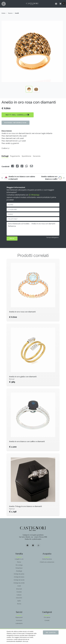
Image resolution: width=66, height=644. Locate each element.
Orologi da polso (19, 574)
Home (3, 13)
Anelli (19, 586)
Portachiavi (19, 568)
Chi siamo (47, 617)
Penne (19, 562)
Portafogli (19, 571)
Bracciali (19, 589)
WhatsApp (34, 195)
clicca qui (25, 641)
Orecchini (19, 598)
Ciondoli (19, 592)
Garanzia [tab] (37, 156)
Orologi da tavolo (19, 580)
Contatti (47, 620)
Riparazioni (19, 617)
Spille (19, 601)
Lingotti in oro (19, 559)
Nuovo (10, 13)
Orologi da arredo (19, 583)
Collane (19, 595)
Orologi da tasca (19, 577)
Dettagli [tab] (5, 156)
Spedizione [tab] (26, 156)
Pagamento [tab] (15, 156)
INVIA (12, 238)
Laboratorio (19, 623)
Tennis (19, 604)
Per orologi (19, 565)
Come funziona (47, 559)
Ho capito (51, 632)
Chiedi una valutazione (47, 562)
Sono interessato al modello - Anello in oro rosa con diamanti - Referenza (33, 229)
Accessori (19, 620)
